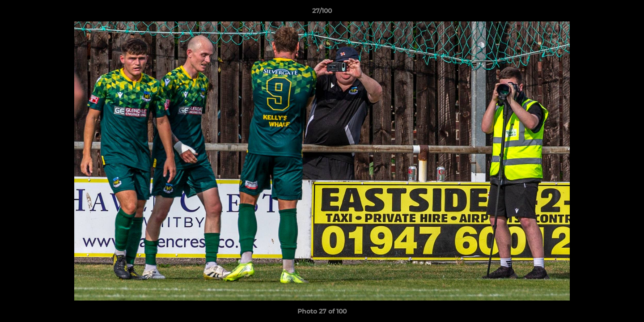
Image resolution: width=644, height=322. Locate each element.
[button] (628, 13)
